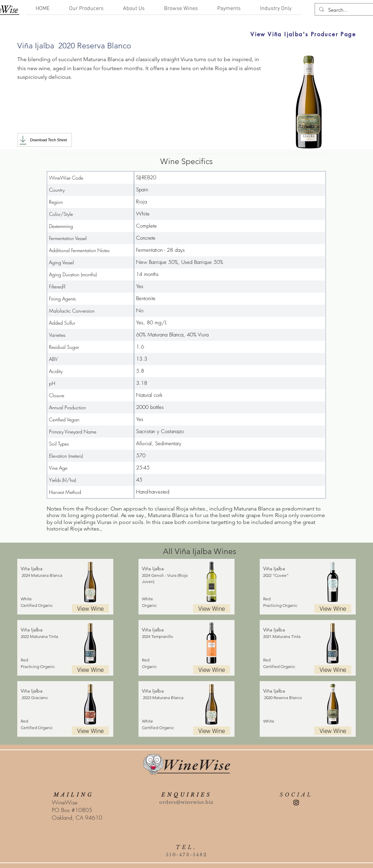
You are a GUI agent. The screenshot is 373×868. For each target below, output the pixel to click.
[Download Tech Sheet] (45, 140)
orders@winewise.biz (186, 802)
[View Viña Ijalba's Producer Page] (237, 34)
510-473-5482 (186, 855)
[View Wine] (90, 608)
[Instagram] (296, 803)
